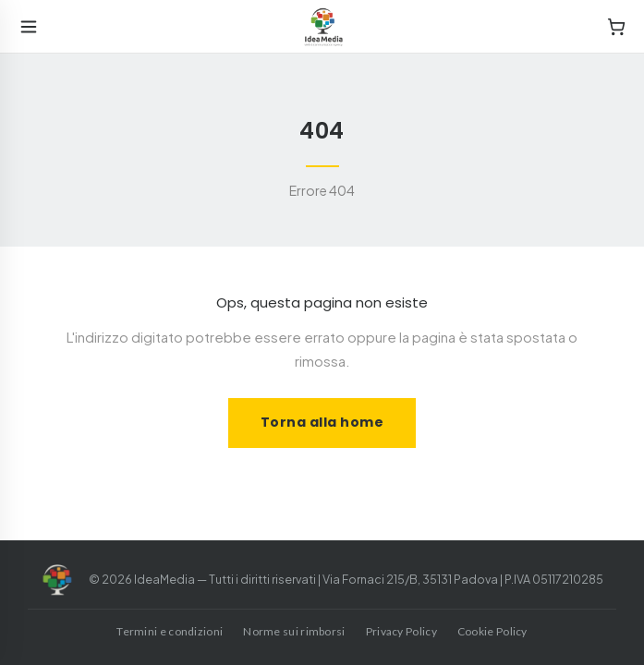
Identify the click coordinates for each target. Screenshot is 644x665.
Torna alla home (322, 422)
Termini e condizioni (170, 631)
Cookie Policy (492, 631)
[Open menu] (29, 27)
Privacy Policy (401, 631)
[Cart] (616, 27)
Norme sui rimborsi (294, 631)
